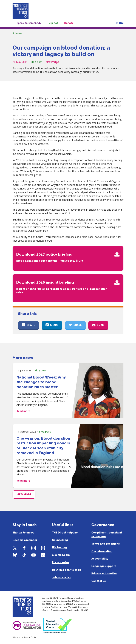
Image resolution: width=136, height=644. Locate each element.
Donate (69, 23)
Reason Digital (30, 637)
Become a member (25, 540)
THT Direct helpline (65, 533)
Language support (104, 566)
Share (31, 325)
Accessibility (100, 559)
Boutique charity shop (67, 570)
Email (101, 325)
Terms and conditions (106, 544)
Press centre (60, 562)
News (19, 33)
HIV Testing (59, 547)
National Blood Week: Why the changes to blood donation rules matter (41, 382)
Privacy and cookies (104, 574)
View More (24, 495)
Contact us (99, 581)
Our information (102, 551)
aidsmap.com (61, 555)
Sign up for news (23, 533)
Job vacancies (61, 577)
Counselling (60, 540)
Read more (23, 411)
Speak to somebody (29, 23)
